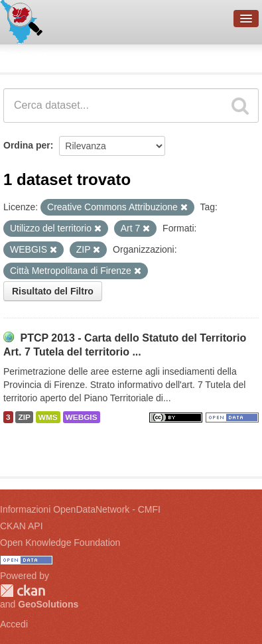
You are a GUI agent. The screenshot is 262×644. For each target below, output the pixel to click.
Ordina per (27, 145)
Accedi (14, 624)
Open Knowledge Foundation (60, 543)
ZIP (24, 417)
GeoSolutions (48, 604)
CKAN (23, 591)
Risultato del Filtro (53, 291)
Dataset (24, 56)
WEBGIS (82, 417)
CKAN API (22, 526)
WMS (48, 417)
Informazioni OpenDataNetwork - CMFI (80, 509)
